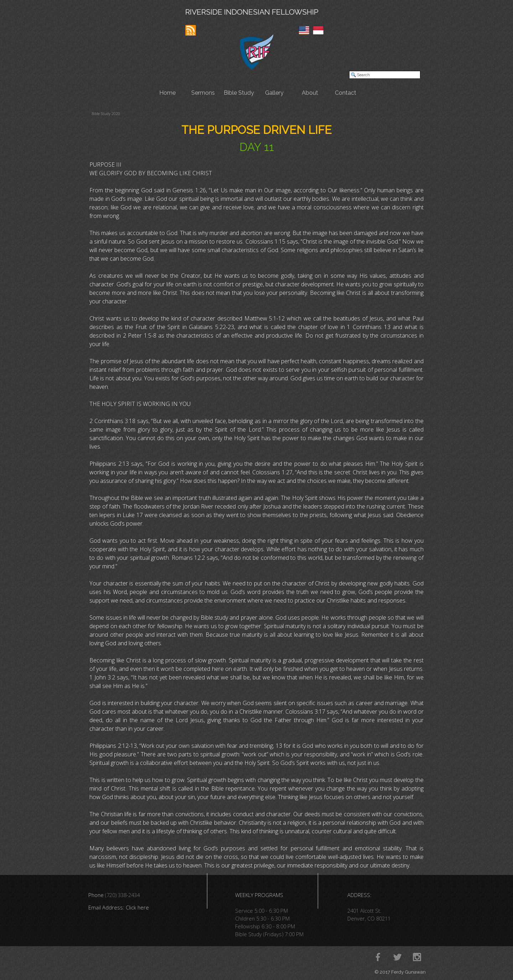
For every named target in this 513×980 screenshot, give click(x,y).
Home (167, 93)
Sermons (203, 93)
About (310, 93)
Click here (137, 907)
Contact (346, 93)
